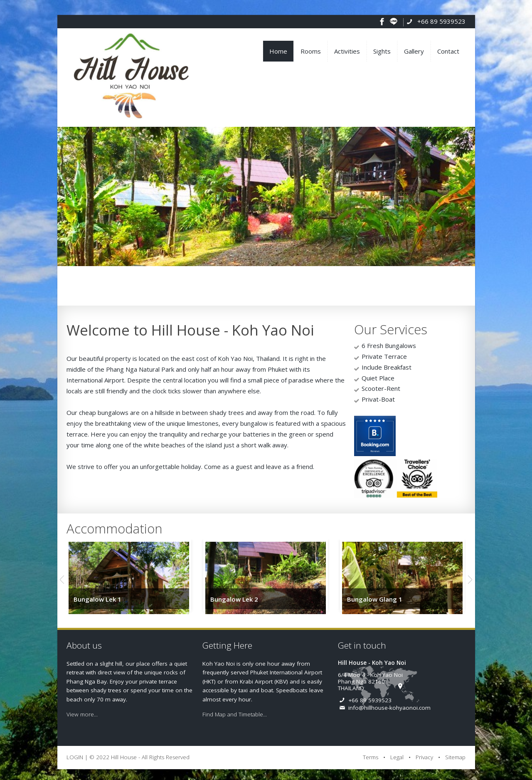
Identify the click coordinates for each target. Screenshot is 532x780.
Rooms (311, 51)
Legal (397, 757)
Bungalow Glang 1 (375, 599)
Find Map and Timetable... (235, 714)
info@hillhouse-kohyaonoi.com (389, 708)
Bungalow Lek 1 (97, 599)
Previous (62, 580)
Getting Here (227, 645)
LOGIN (75, 757)
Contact (448, 51)
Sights (382, 51)
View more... (82, 714)
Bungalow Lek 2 (234, 599)
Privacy (424, 757)
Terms (371, 757)
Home (278, 51)
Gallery (414, 51)
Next (470, 580)
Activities (347, 51)
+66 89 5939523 (441, 21)
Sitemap (455, 757)
